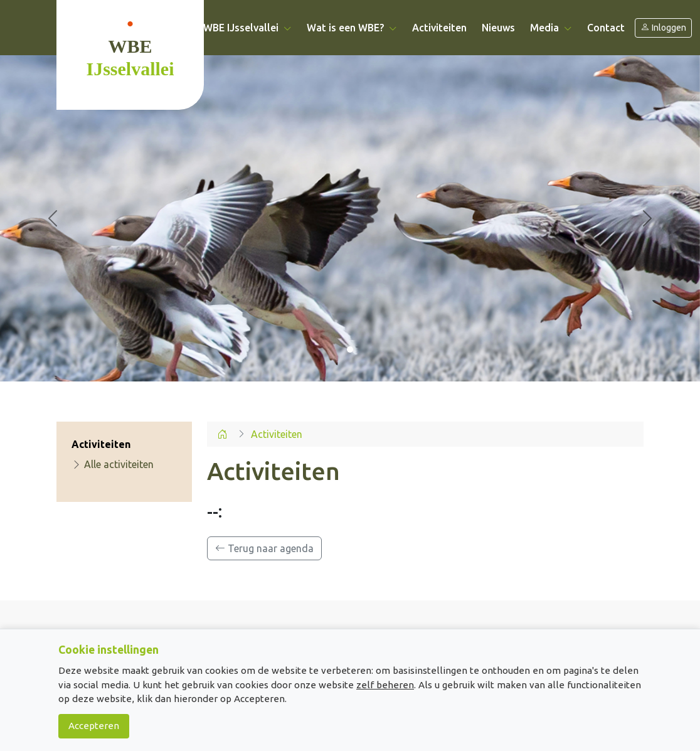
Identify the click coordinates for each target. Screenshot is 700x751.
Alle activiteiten (113, 464)
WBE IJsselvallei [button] (247, 28)
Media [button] (551, 28)
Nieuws (498, 28)
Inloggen (663, 28)
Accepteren (94, 726)
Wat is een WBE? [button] (352, 28)
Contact (606, 28)
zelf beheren (385, 685)
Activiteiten (439, 28)
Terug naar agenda (264, 548)
